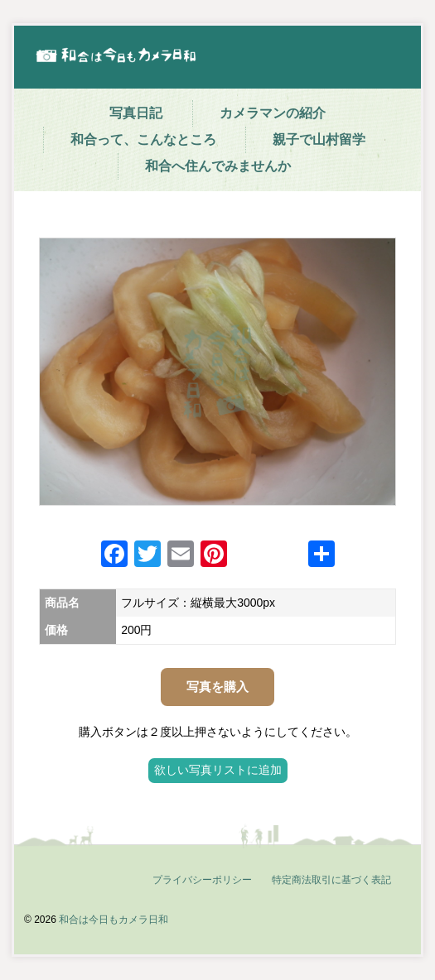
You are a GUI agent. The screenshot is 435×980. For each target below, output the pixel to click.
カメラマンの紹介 (273, 113)
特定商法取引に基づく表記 (331, 880)
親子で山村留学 (319, 139)
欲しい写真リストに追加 (218, 770)
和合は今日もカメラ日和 (114, 920)
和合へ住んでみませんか (218, 166)
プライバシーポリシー (202, 880)
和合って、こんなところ (143, 139)
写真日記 (136, 113)
